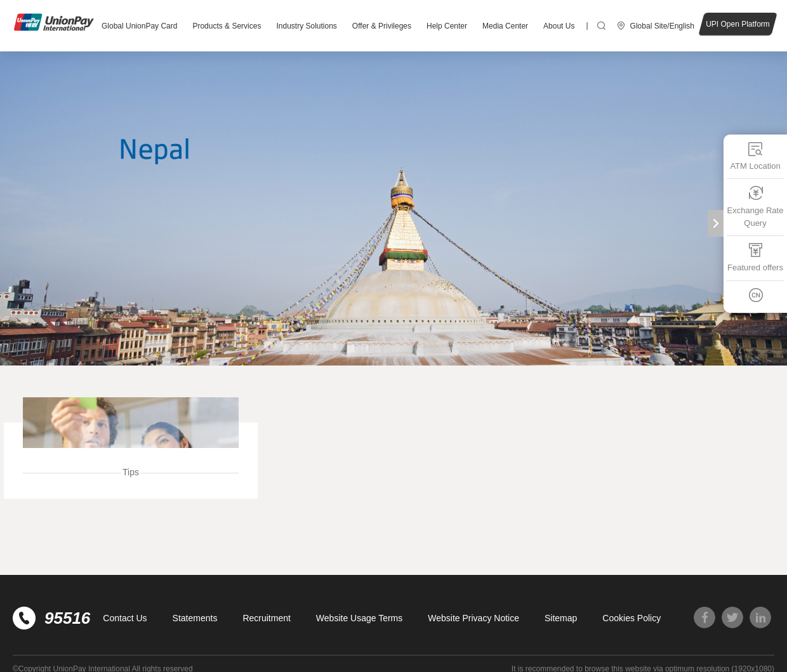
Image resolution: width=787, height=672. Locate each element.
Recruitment (266, 618)
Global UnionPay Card (139, 26)
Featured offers (755, 257)
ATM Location (755, 156)
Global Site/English (662, 26)
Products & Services (227, 26)
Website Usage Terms (359, 618)
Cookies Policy (632, 618)
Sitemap (561, 618)
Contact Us (125, 618)
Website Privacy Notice (473, 618)
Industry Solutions (306, 26)
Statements (195, 618)
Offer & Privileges (382, 26)
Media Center (505, 26)
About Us (559, 26)
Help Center (447, 26)
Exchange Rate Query (756, 207)
